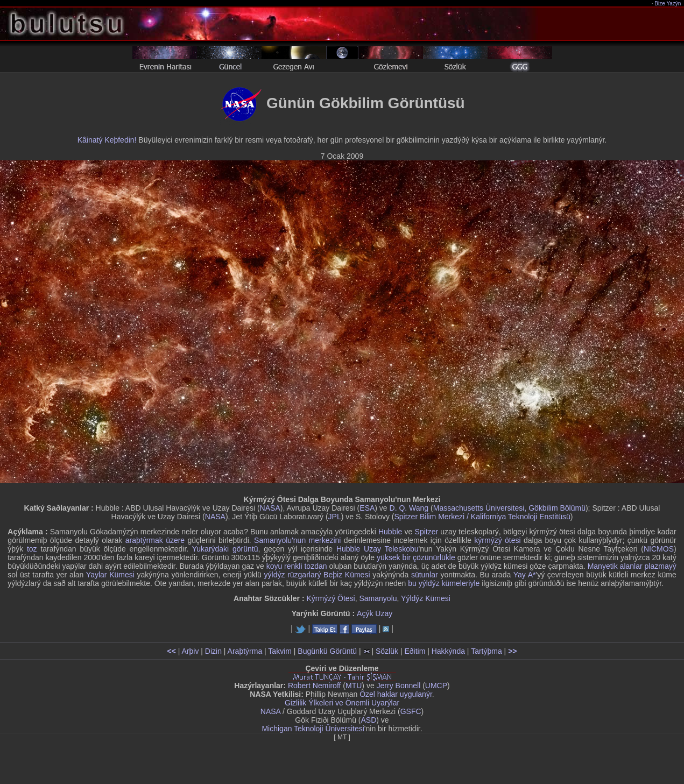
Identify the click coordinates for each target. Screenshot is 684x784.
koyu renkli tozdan (297, 566)
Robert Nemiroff (315, 686)
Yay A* (525, 575)
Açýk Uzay (375, 613)
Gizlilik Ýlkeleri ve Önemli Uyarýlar (342, 703)
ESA (367, 508)
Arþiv (191, 651)
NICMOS (659, 549)
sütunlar (425, 575)
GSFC (411, 711)
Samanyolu (378, 598)
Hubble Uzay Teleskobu (378, 549)
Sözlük (387, 651)
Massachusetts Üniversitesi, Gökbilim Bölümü (509, 508)
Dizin (213, 651)
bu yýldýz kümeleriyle (444, 583)
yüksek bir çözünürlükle (416, 557)
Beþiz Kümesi (347, 575)
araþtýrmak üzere (155, 540)
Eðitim (415, 651)
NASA (270, 508)
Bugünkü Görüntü (327, 651)
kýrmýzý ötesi (497, 540)
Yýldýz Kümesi (426, 598)
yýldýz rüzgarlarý (293, 575)
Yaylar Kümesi (110, 575)
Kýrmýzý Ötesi (330, 598)
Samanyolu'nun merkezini (297, 540)
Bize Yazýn (668, 3)
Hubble (390, 532)
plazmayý (661, 566)
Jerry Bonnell (399, 686)
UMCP (436, 686)
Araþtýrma (245, 651)
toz (32, 549)
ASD (369, 720)
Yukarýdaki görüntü (225, 549)
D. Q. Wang (409, 508)
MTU (354, 686)
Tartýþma (486, 651)
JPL (335, 517)
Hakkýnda (448, 651)
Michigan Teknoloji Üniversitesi (313, 729)
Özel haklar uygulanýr (396, 694)
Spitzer (427, 532)
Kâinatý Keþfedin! (107, 140)
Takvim (280, 651)
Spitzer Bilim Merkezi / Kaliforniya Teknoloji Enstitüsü (482, 517)
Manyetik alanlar (615, 566)
